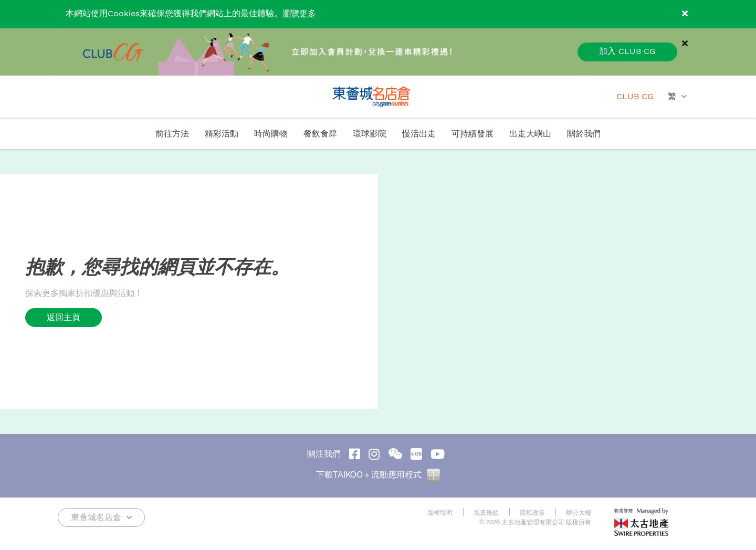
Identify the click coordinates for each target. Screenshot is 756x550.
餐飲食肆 (320, 134)
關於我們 (584, 134)
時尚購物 (271, 134)
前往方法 (172, 134)
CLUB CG (635, 97)
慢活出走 (419, 134)
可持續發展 (472, 134)
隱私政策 (532, 513)
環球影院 (370, 134)
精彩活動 (222, 134)
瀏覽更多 (299, 14)
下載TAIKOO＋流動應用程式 (378, 475)
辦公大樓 (579, 513)
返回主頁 (64, 317)
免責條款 (486, 513)
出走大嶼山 (530, 134)
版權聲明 (440, 513)
